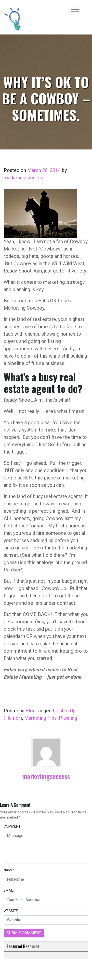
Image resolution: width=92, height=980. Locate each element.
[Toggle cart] (85, 7)
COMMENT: (13, 826)
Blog (31, 711)
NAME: (9, 870)
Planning (68, 718)
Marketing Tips (40, 718)
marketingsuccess (23, 178)
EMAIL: (9, 890)
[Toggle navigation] (75, 9)
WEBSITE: (11, 911)
